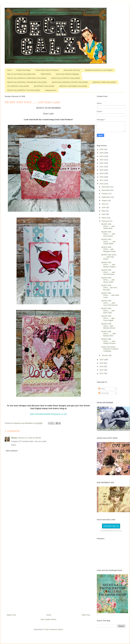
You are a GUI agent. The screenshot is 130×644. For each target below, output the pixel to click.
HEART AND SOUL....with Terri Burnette (109, 287)
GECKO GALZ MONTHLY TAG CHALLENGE (24, 90)
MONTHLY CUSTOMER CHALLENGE (73, 86)
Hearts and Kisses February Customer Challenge (110, 349)
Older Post (86, 615)
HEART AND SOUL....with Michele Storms (108, 326)
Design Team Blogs (23, 70)
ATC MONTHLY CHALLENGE (18, 86)
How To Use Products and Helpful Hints (21, 74)
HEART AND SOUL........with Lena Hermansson (109, 303)
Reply (13, 445)
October (105, 194)
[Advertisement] (48, 563)
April (104, 214)
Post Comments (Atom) (54, 629)
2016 (102, 184)
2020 (102, 170)
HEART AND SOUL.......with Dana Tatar (108, 311)
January (105, 355)
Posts (102, 389)
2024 (102, 156)
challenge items (51, 90)
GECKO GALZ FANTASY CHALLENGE (66, 78)
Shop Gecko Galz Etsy (72, 70)
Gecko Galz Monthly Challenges (68, 74)
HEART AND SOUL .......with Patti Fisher (109, 257)
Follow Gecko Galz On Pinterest (47, 70)
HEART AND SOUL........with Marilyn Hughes (108, 265)
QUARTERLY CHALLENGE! (44, 86)
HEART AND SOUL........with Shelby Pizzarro (108, 341)
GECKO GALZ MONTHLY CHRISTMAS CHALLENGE (27, 78)
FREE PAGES (46, 74)
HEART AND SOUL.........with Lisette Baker (108, 242)
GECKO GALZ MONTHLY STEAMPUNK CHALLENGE (27, 82)
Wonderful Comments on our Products (99, 70)
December (106, 187)
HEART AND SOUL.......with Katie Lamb (110, 295)
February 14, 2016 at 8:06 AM (29, 438)
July (104, 204)
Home (9, 70)
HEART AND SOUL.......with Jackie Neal (108, 226)
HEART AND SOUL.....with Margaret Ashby (108, 249)
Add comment (12, 451)
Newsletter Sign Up (111, 526)
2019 (102, 173)
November (106, 190)
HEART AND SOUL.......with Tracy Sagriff (108, 318)
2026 (102, 149)
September (106, 197)
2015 (102, 360)
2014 (102, 363)
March (104, 218)
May (104, 211)
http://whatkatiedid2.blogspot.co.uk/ (48, 414)
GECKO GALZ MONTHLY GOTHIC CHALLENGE (70, 82)
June (104, 207)
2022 (102, 163)
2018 (102, 177)
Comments (104, 393)
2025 (102, 153)
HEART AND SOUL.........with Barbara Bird (108, 334)
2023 (102, 160)
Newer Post (11, 615)
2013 (102, 366)
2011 (102, 373)
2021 (102, 167)
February (105, 221)
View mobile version (48, 619)
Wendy (14, 438)
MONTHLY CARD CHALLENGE (104, 82)
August (105, 200)
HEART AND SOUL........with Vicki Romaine (108, 272)
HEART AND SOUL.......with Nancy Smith (108, 280)
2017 (102, 180)
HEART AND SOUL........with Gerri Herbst (108, 234)
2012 (102, 370)
